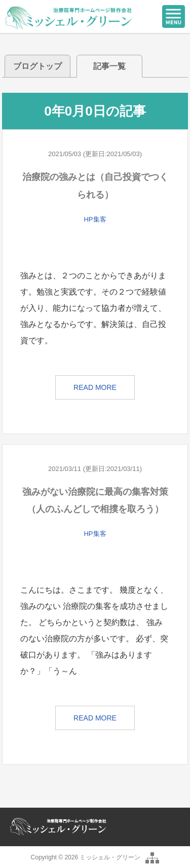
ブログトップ (37, 66)
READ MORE (95, 387)
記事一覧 (109, 66)
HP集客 (95, 219)
